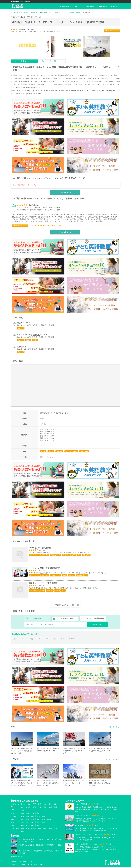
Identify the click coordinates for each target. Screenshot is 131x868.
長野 (27, 818)
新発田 (72, 640)
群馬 (50, 809)
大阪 (22, 821)
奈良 (43, 821)
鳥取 (38, 824)
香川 (27, 827)
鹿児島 (34, 830)
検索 (75, 6)
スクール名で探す (66, 620)
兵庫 (27, 821)
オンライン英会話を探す (94, 620)
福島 (56, 806)
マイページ (64, 6)
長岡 (31, 640)
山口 (33, 824)
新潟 (15, 640)
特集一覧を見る (114, 728)
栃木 (56, 809)
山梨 (22, 812)
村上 (63, 640)
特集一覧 (103, 6)
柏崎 (47, 640)
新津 (55, 640)
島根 (43, 824)
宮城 (45, 806)
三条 (39, 640)
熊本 (27, 830)
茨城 (45, 809)
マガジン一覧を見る (112, 761)
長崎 (40, 830)
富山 (38, 818)
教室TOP (24, 61)
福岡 (22, 830)
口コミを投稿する (65, 194)
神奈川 (28, 809)
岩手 (34, 806)
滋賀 (38, 821)
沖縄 (22, 833)
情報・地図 (52, 61)
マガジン (115, 6)
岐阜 (38, 815)
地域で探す (38, 620)
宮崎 (56, 830)
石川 (33, 818)
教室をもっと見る (65, 606)
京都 (33, 821)
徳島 (38, 827)
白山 (23, 640)
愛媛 (22, 827)
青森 (29, 806)
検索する (96, 626)
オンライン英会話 (88, 6)
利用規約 (14, 863)
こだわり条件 (30, 626)
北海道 (23, 806)
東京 (22, 809)
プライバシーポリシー (27, 863)
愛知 (22, 815)
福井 (43, 818)
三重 (33, 815)
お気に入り (113, 31)
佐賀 (45, 830)
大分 (50, 830)
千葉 (40, 809)
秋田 (40, 806)
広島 (22, 824)
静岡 (27, 815)
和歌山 (50, 821)
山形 (50, 806)
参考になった (21, 227)
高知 (33, 827)
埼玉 (34, 809)
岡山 (27, 824)
